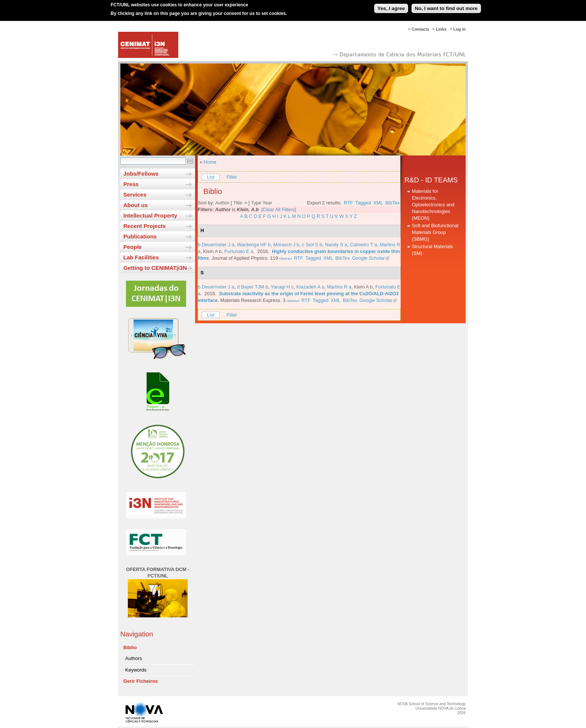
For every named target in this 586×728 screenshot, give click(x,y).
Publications (140, 236)
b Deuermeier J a (216, 245)
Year (267, 203)
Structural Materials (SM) (432, 250)
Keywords (136, 670)
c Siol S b (312, 245)
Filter (232, 177)
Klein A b (212, 251)
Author (222, 203)
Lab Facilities (141, 257)
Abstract (285, 258)
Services (135, 195)
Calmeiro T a (363, 245)
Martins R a (339, 287)
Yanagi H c (282, 287)
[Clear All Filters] (279, 209)
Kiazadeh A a (310, 287)
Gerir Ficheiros (141, 681)
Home (210, 162)
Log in (459, 29)
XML (378, 203)
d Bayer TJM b (252, 287)
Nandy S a (336, 245)
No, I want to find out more (446, 6)
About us (135, 205)
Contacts (420, 29)
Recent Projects (144, 226)
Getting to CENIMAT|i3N (155, 268)
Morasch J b (286, 245)
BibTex (392, 203)
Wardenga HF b (254, 245)
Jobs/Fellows (141, 174)
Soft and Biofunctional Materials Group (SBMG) (435, 232)
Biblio (130, 647)
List (211, 177)
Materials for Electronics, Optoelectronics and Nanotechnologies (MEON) (433, 205)
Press (131, 184)
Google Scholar (368, 258)
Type (256, 203)
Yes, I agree (391, 6)
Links (441, 29)
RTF (348, 203)
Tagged (363, 203)
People (132, 247)
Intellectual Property (150, 215)
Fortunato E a (239, 251)
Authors (134, 658)
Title (238, 203)
